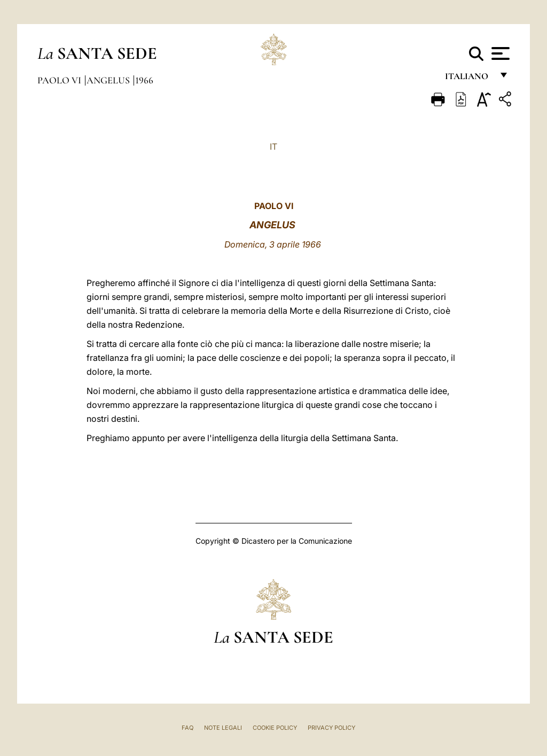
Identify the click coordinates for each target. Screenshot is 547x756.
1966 (144, 80)
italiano (469, 79)
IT (273, 146)
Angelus (109, 80)
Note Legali (223, 728)
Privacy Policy (331, 728)
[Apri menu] (499, 53)
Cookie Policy (275, 728)
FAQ (187, 728)
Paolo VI (60, 80)
